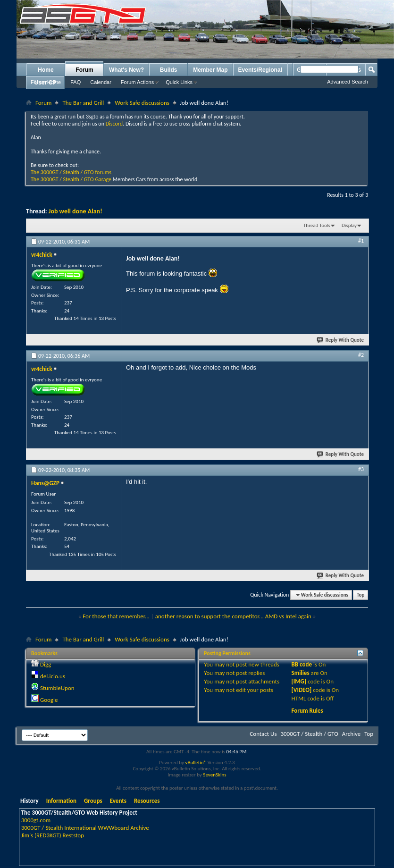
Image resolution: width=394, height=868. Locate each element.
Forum (84, 70)
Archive (351, 734)
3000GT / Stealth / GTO (309, 734)
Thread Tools (317, 225)
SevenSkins (214, 775)
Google (49, 700)
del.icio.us (53, 676)
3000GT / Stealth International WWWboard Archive (85, 828)
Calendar (101, 82)
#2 (361, 355)
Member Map (210, 70)
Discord (114, 124)
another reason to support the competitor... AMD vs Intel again (233, 616)
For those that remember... (116, 616)
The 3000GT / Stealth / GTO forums (71, 172)
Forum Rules (307, 711)
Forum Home (46, 82)
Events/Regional (260, 70)
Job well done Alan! (75, 211)
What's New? (126, 70)
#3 (361, 469)
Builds (169, 70)
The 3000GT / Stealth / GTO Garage (71, 179)
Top (360, 595)
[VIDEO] (302, 690)
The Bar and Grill (83, 103)
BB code (302, 664)
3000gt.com (36, 820)
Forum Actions (137, 82)
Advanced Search (348, 82)
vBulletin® (196, 763)
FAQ (75, 82)
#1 (361, 241)
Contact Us (263, 734)
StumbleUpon (57, 688)
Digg (46, 664)
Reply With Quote (341, 340)
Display (349, 225)
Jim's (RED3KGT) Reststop (53, 835)
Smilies (301, 673)
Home (46, 70)
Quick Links (179, 82)
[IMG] (299, 681)
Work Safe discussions (142, 103)
